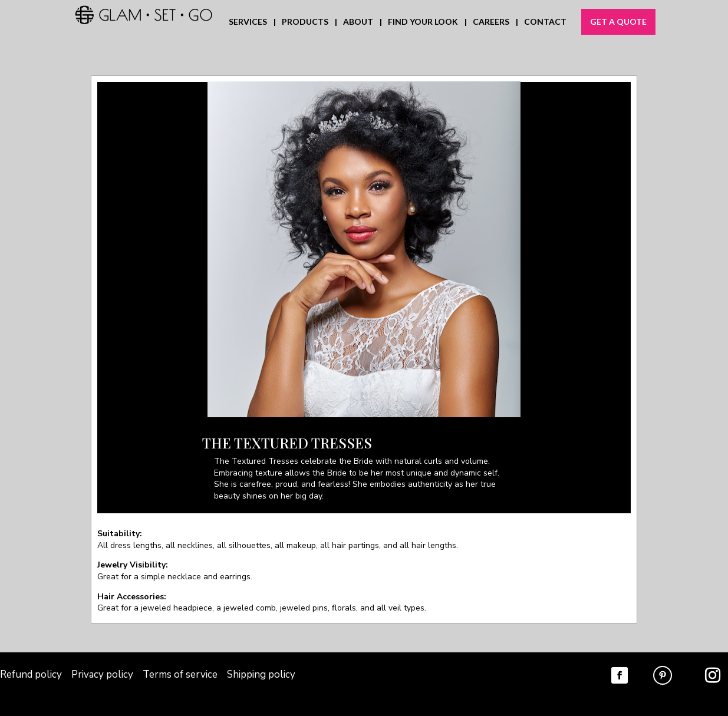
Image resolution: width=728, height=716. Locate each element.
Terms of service (180, 674)
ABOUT (358, 22)
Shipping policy (261, 674)
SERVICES (248, 22)
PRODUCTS (305, 22)
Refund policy (31, 674)
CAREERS (491, 22)
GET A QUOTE (618, 22)
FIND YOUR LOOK (423, 22)
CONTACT (545, 22)
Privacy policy (103, 674)
